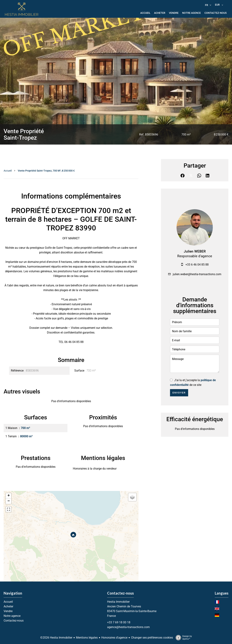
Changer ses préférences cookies (152, 638)
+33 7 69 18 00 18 (119, 622)
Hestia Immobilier (118, 602)
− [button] (9, 501)
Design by (183, 638)
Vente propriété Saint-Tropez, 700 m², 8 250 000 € (46, 171)
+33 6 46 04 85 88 (197, 265)
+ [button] (9, 496)
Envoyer (179, 393)
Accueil (8, 171)
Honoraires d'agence (114, 638)
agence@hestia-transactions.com (128, 627)
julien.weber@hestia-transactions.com (197, 274)
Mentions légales (87, 638)
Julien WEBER (195, 251)
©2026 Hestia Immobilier (56, 638)
